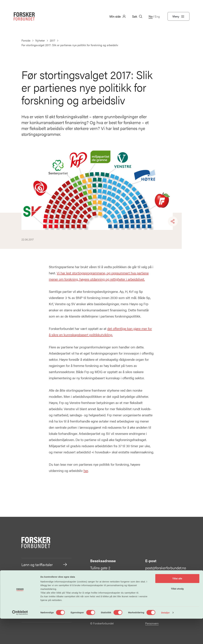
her (86, 470)
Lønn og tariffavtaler (44, 565)
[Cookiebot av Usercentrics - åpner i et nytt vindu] (20, 638)
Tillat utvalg (177, 614)
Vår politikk (44, 590)
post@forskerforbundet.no (166, 568)
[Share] (173, 221)
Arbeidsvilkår (44, 577)
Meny (178, 16)
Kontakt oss (157, 595)
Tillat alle (177, 604)
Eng (157, 16)
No (151, 16)
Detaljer (165, 638)
